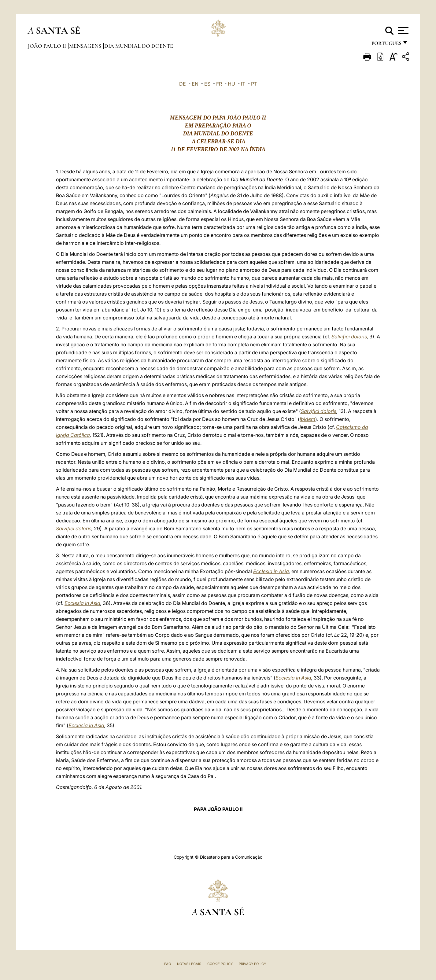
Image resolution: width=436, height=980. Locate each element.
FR (219, 84)
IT (243, 84)
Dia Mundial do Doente (139, 46)
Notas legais (189, 964)
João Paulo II (48, 46)
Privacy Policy (252, 964)
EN (195, 84)
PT (254, 84)
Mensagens (86, 46)
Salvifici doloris (349, 337)
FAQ (168, 964)
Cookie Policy (220, 964)
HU (231, 84)
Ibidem (307, 419)
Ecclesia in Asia (271, 571)
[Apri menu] (403, 31)
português (386, 45)
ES (207, 84)
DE (183, 84)
